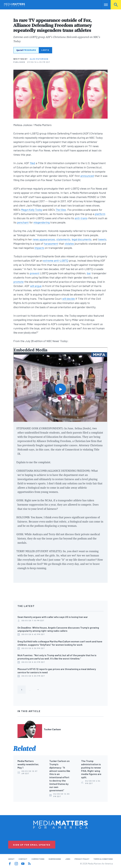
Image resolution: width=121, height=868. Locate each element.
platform (100, 214)
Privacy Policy (82, 859)
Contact (23, 859)
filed (32, 163)
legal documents (82, 239)
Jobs (68, 859)
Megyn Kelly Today (32, 210)
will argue (36, 286)
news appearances (44, 239)
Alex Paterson (39, 59)
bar (89, 273)
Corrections (38, 859)
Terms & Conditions (103, 859)
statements (63, 239)
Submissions (55, 859)
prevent (35, 273)
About (11, 859)
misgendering (42, 222)
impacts (39, 248)
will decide (69, 299)
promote (19, 282)
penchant (23, 222)
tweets (102, 239)
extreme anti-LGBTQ (56, 260)
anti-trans (81, 218)
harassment (51, 244)
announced (87, 176)
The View (61, 210)
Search (116, 5)
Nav (104, 5)
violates (69, 244)
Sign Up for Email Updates (32, 845)
